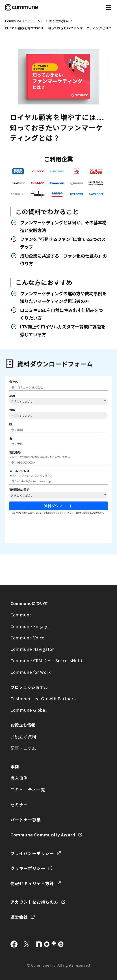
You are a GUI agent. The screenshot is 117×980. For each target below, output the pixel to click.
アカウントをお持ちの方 (34, 899)
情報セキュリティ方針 (32, 881)
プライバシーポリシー (32, 850)
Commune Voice (28, 635)
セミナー (19, 802)
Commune (21, 612)
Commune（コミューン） (24, 21)
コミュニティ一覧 (28, 787)
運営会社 (19, 914)
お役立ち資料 (59, 21)
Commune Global (29, 707)
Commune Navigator (32, 646)
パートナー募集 (26, 817)
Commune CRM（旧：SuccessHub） (48, 658)
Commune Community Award (43, 832)
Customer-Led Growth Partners (43, 696)
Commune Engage (30, 624)
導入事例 (19, 775)
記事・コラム (23, 745)
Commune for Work (31, 669)
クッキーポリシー (28, 865)
